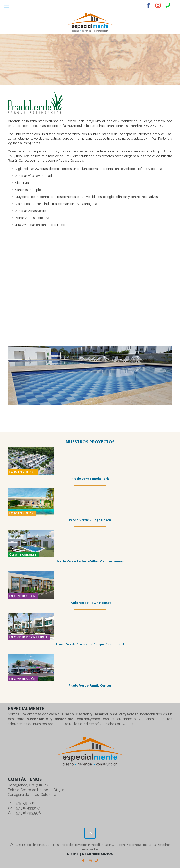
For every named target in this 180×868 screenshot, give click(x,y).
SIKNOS (107, 854)
